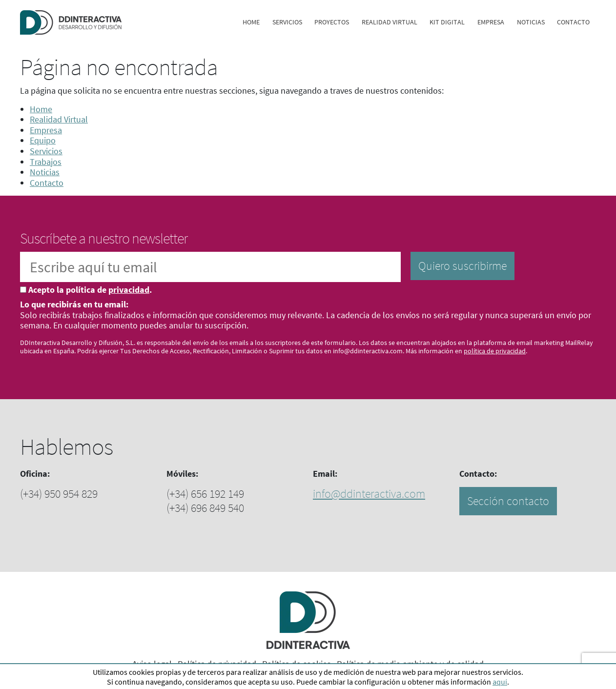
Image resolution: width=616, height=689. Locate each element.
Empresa (491, 22)
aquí (500, 682)
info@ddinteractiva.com (369, 494)
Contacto (573, 22)
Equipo (43, 140)
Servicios (287, 22)
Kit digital (447, 22)
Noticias (531, 22)
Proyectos (332, 22)
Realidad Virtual (390, 22)
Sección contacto (508, 501)
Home (251, 22)
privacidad (129, 290)
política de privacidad (495, 351)
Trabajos (46, 162)
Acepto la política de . (90, 290)
